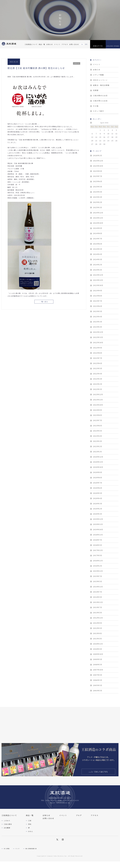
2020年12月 (98, 478)
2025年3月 (98, 203)
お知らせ (50, 44)
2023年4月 (98, 329)
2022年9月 (98, 363)
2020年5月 (98, 517)
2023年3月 (98, 335)
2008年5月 (98, 698)
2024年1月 (98, 280)
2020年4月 (98, 522)
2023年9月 (98, 302)
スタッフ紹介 (98, 114)
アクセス (65, 44)
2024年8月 (98, 241)
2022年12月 (98, 346)
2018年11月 (98, 561)
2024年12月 (98, 219)
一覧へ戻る (44, 302)
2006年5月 (98, 715)
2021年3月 (98, 462)
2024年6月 (98, 252)
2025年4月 (98, 197)
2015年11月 (98, 599)
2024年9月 (98, 236)
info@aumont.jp (63, 840)
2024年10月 (98, 230)
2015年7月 (98, 605)
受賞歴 (96, 92)
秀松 (30, 861)
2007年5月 (98, 709)
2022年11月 (98, 352)
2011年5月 (97, 671)
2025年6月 (98, 186)
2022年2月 (98, 401)
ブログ (79, 852)
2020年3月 (98, 528)
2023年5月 (98, 324)
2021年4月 (98, 456)
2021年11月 (98, 418)
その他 (96, 109)
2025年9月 (98, 175)
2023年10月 (98, 296)
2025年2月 (98, 208)
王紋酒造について (31, 44)
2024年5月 (98, 258)
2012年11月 (98, 649)
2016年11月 (98, 588)
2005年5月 (98, 720)
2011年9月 (97, 665)
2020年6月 (98, 511)
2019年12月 (98, 544)
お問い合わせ (74, 44)
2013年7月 (98, 638)
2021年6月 (98, 445)
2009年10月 (98, 687)
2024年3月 (98, 269)
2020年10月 (98, 489)
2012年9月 (98, 654)
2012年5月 (98, 660)
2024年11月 (98, 225)
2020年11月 (98, 484)
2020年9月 (98, 495)
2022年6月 (98, 379)
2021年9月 (98, 429)
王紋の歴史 (8, 861)
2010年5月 (98, 682)
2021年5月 (98, 451)
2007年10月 (98, 704)
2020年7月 (98, 506)
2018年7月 (98, 566)
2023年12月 (98, 285)
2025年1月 (98, 214)
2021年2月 (98, 467)
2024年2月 (98, 274)
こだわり (7, 857)
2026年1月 (98, 159)
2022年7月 (98, 374)
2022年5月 (98, 385)
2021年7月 (98, 440)
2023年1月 (98, 341)
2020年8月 (98, 500)
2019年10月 (98, 555)
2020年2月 (98, 533)
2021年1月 (97, 473)
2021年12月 (98, 412)
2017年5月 (98, 583)
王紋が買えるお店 (100, 103)
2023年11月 (98, 291)
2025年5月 (98, 192)
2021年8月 (98, 434)
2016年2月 (98, 594)
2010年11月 (98, 676)
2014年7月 (98, 621)
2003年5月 (98, 726)
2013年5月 (98, 643)
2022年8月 (98, 368)
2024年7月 (98, 247)
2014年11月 (98, 616)
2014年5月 (98, 627)
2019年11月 (98, 550)
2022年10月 (98, 357)
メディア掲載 (98, 76)
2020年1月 (98, 539)
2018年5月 (98, 572)
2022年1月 (98, 407)
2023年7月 (98, 313)
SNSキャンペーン (100, 81)
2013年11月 (98, 632)
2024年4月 (98, 263)
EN (86, 44)
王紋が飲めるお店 (100, 98)
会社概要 (7, 865)
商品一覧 (42, 44)
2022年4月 (98, 390)
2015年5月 (98, 610)
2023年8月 (98, 307)
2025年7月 (98, 181)
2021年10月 (98, 423)
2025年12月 (98, 164)
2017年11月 (98, 577)
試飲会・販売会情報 (101, 87)
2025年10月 (98, 170)
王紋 (30, 857)
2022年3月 (98, 396)
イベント (57, 44)
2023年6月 (98, 318)
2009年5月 (98, 693)
